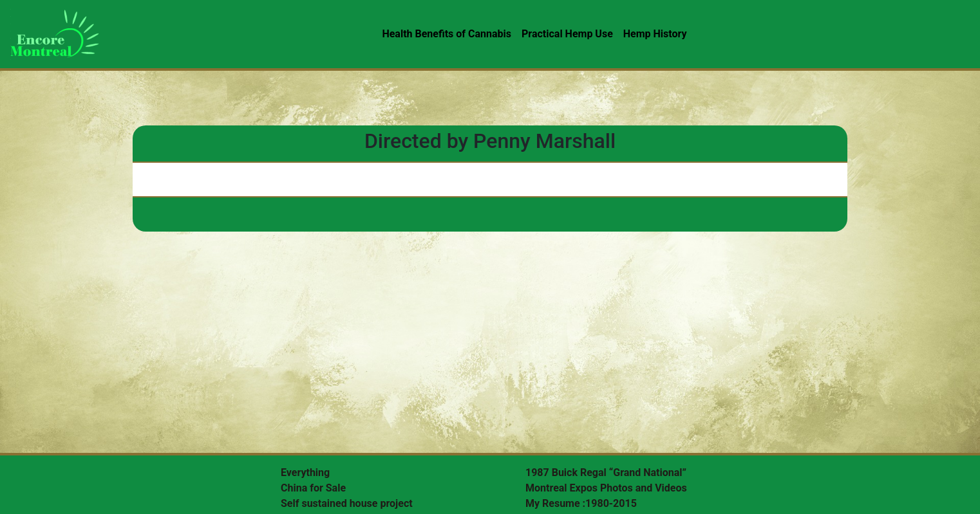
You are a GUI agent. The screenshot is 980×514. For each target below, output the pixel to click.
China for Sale (313, 488)
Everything (305, 473)
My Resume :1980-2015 (581, 503)
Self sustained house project (347, 503)
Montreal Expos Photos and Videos (606, 488)
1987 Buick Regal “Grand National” (606, 473)
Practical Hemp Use (567, 34)
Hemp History (655, 34)
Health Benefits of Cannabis (447, 34)
